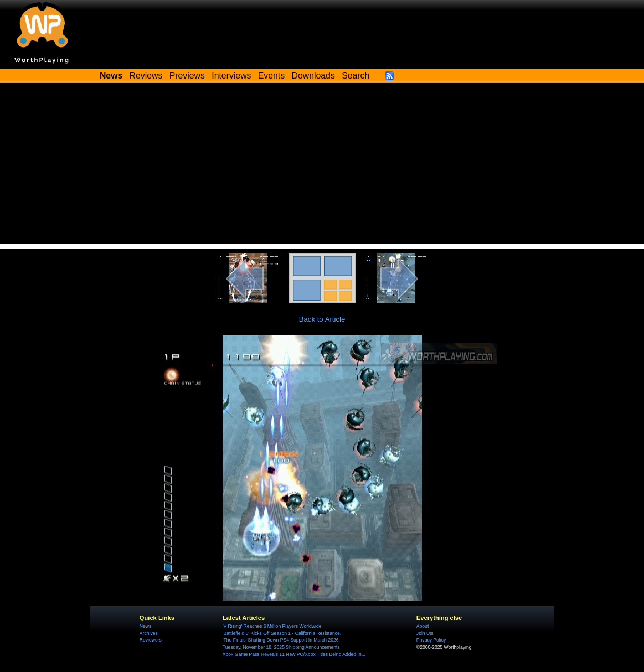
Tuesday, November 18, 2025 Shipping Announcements (281, 647)
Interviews (231, 76)
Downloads (313, 76)
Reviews (146, 76)
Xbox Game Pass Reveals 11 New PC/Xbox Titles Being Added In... (294, 654)
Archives (149, 633)
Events (271, 76)
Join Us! (425, 633)
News (145, 626)
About (423, 626)
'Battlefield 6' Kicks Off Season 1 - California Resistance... (283, 633)
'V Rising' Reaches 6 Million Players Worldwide (272, 626)
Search (356, 76)
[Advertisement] (322, 166)
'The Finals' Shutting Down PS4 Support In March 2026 (281, 640)
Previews (187, 76)
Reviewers (151, 640)
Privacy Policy (431, 640)
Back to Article (322, 319)
